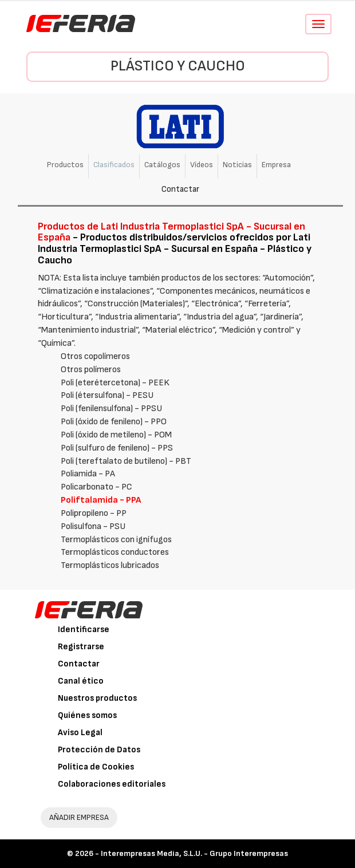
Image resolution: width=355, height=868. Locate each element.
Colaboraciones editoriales (112, 784)
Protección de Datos (99, 750)
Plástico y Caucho (178, 66)
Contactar (180, 189)
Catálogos (162, 165)
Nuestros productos (97, 698)
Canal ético (81, 681)
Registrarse (81, 647)
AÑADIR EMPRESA (79, 817)
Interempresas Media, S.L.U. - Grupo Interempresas (194, 853)
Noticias (237, 165)
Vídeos (202, 165)
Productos (65, 165)
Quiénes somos (87, 715)
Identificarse (84, 630)
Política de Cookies (96, 767)
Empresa (276, 165)
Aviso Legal (80, 733)
